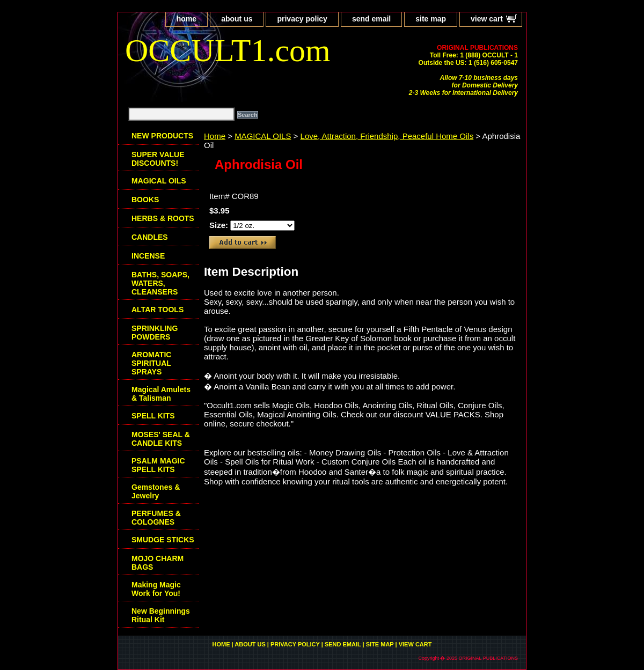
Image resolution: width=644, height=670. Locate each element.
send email (371, 19)
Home (215, 136)
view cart (487, 19)
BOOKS (145, 200)
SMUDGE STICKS (163, 540)
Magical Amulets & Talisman (161, 394)
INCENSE (148, 256)
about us (237, 19)
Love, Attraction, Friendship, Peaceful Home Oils (387, 136)
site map (431, 19)
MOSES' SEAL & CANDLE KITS (161, 439)
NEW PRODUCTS (162, 136)
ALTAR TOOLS (158, 310)
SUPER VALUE (158, 159)
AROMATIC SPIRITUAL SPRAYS (151, 363)
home (186, 19)
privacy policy (302, 19)
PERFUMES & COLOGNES (156, 518)
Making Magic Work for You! (156, 589)
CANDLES (150, 237)
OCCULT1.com (228, 50)
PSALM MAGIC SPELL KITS (158, 465)
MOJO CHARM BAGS (158, 563)
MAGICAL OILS (263, 136)
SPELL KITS (153, 416)
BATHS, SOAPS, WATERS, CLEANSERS (160, 283)
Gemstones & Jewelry (156, 491)
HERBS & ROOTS (163, 218)
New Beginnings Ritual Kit (161, 615)
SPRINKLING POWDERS (155, 333)
